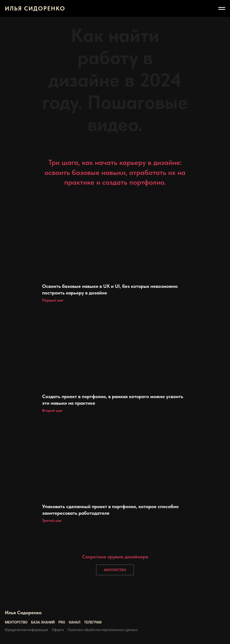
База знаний (43, 622)
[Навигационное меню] (222, 9)
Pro (62, 622)
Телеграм (93, 622)
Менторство (16, 622)
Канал (75, 622)
